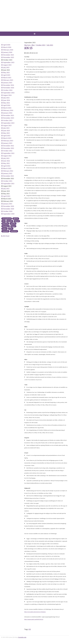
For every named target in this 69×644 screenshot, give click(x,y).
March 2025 (7, 78)
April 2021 (7, 196)
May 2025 (6, 73)
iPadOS (10, 221)
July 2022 (6, 158)
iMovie (16, 219)
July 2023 (6, 128)
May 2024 (6, 103)
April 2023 (7, 136)
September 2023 (9, 123)
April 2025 (7, 75)
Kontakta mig (22, 637)
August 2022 (7, 156)
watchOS (14, 231)
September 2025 (9, 62)
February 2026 (8, 50)
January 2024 (8, 113)
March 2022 (7, 168)
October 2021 (41, 45)
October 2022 (8, 151)
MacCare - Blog (29, 45)
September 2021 (9, 184)
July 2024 (6, 98)
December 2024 (9, 85)
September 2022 (9, 153)
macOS (13, 224)
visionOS (5, 231)
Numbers (6, 226)
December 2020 (9, 206)
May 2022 (6, 163)
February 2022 (8, 171)
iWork (17, 221)
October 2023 (8, 120)
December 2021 (9, 176)
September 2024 (9, 93)
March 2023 (7, 138)
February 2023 (8, 141)
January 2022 (8, 173)
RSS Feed (6, 236)
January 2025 (8, 83)
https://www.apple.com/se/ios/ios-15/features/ (35, 612)
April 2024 (7, 105)
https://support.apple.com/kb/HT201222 (34, 619)
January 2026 (8, 52)
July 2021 (50, 45)
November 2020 (9, 209)
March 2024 (7, 108)
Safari (4, 229)
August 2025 (7, 65)
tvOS (11, 229)
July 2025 (6, 67)
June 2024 (7, 100)
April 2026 (7, 45)
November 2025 (9, 57)
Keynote (5, 224)
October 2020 (8, 211)
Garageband (7, 219)
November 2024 (9, 88)
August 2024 (7, 95)
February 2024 (8, 110)
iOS (30, 629)
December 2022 (9, 146)
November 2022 (9, 148)
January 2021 (8, 204)
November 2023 (9, 118)
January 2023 (8, 143)
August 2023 (7, 126)
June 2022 (7, 161)
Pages (13, 226)
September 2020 (9, 214)
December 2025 (9, 55)
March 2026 (7, 47)
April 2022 (7, 166)
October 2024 (8, 90)
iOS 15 (28, 48)
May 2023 (6, 133)
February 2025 (8, 80)
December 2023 (9, 115)
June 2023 (7, 131)
